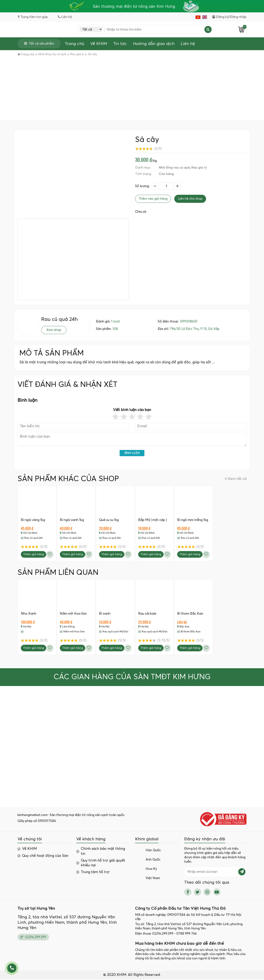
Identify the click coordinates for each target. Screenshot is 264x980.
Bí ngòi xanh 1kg (72, 520)
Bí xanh (105, 614)
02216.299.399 (33, 937)
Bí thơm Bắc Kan (191, 614)
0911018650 (189, 322)
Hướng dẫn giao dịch (154, 44)
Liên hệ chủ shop (190, 199)
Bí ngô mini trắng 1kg (193, 520)
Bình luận (132, 453)
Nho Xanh (29, 614)
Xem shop (54, 330)
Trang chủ (74, 44)
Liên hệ (188, 44)
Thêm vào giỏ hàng (153, 199)
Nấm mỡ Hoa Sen (74, 614)
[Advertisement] (132, 90)
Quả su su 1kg (109, 520)
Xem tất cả (236, 479)
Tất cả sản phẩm (39, 44)
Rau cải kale (147, 614)
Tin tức (120, 44)
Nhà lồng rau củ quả (174, 168)
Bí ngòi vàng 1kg (33, 520)
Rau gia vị (199, 168)
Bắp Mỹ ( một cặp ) (153, 520)
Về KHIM (99, 44)
